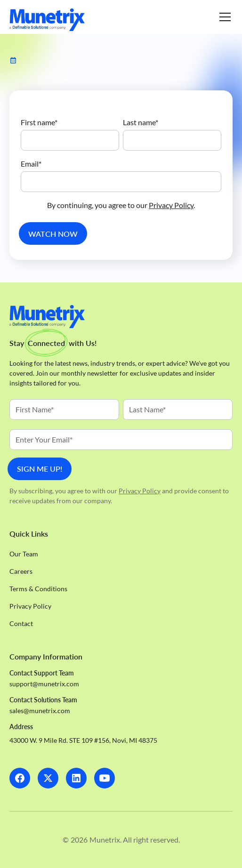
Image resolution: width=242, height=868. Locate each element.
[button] (223, 17)
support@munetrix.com (44, 684)
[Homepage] (47, 20)
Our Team (24, 554)
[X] (48, 778)
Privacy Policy (171, 205)
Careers (21, 571)
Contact (21, 623)
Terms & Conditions (38, 589)
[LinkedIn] (76, 778)
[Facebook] (20, 778)
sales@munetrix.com (40, 711)
